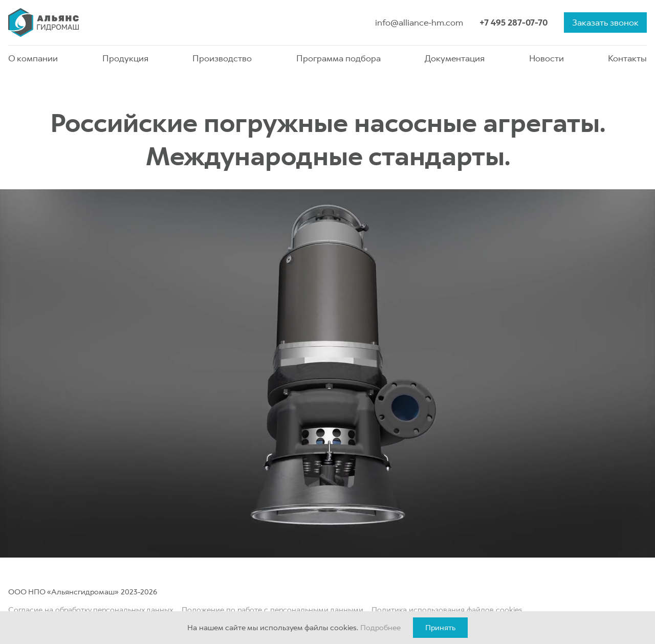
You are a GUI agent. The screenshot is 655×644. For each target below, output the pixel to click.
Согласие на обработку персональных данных (91, 610)
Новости (547, 58)
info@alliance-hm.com (419, 23)
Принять (440, 628)
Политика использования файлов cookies (447, 610)
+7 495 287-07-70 (514, 23)
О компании (33, 58)
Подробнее (380, 628)
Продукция (125, 58)
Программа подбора (339, 58)
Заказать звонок (605, 23)
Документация (455, 58)
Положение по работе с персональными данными (272, 610)
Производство (222, 58)
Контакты (627, 58)
